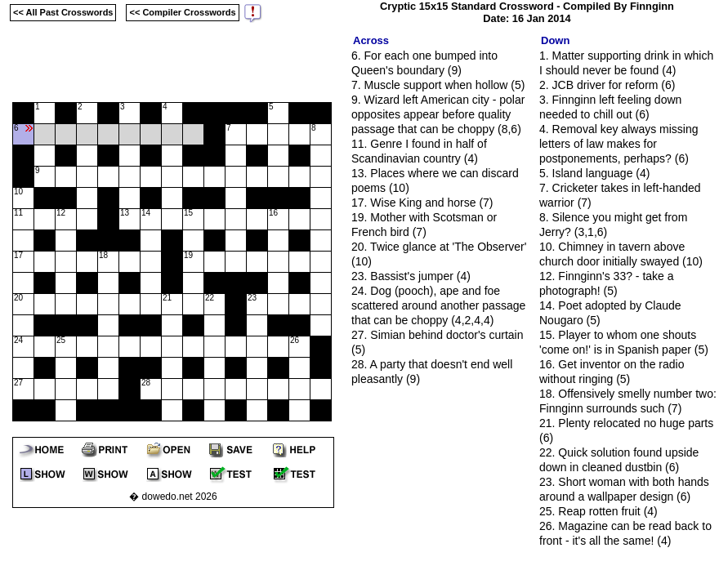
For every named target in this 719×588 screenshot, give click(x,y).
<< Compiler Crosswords (182, 12)
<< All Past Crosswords (63, 12)
